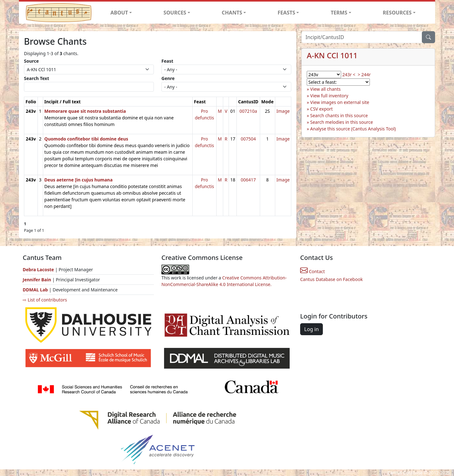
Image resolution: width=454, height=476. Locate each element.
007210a (248, 111)
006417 (248, 180)
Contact (312, 271)
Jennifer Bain (38, 280)
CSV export (322, 109)
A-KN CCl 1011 (332, 55)
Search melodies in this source (342, 122)
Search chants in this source (339, 115)
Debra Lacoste (38, 270)
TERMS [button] (339, 13)
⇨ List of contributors (45, 300)
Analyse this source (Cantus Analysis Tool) (353, 129)
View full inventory (329, 96)
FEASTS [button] (287, 13)
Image (283, 111)
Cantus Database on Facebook (332, 279)
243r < (349, 75)
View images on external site (340, 102)
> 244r (364, 75)
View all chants (326, 89)
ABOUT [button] (119, 13)
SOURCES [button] (175, 13)
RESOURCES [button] (397, 13)
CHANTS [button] (232, 13)
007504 (248, 139)
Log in (311, 329)
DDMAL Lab (35, 290)
